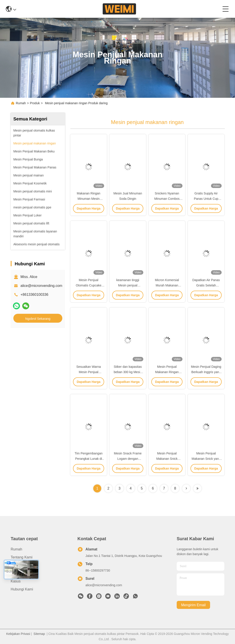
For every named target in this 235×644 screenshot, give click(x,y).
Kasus (16, 581)
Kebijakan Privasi (18, 634)
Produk (35, 103)
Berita (15, 573)
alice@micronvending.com (41, 286)
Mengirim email (193, 605)
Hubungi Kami (22, 589)
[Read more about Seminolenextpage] (186, 488)
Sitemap (39, 634)
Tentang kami (22, 557)
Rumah (21, 103)
